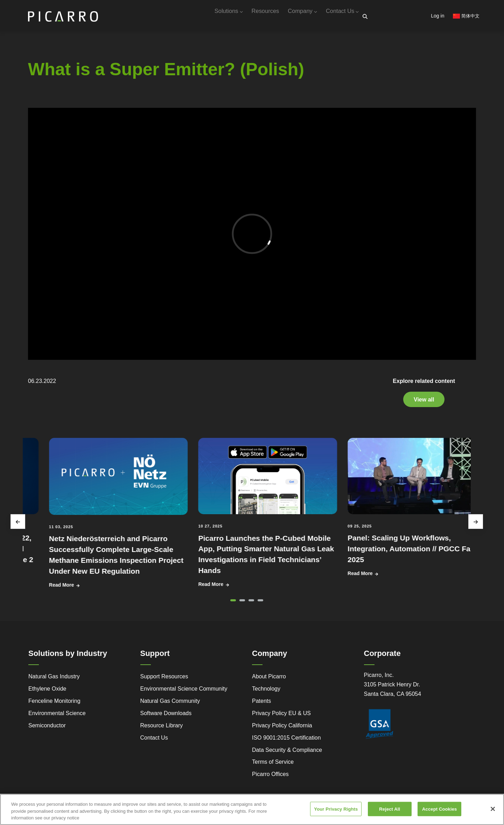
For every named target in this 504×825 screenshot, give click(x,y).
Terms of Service (273, 765)
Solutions (207, 17)
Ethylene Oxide (47, 691)
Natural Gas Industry (54, 679)
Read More (106, 588)
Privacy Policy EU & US (281, 716)
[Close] (493, 809)
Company (293, 17)
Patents (261, 704)
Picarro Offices (270, 777)
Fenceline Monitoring (54, 704)
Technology (266, 691)
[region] (252, 809)
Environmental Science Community (184, 691)
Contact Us (339, 17)
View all (424, 402)
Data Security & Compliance (287, 753)
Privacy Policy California (282, 728)
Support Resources (164, 679)
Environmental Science (57, 716)
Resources (250, 17)
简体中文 (466, 16)
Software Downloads (166, 716)
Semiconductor (47, 728)
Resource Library (162, 728)
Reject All (390, 809)
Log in (437, 16)
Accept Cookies (439, 809)
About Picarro (269, 679)
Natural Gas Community (170, 704)
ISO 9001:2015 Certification (286, 740)
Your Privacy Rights (336, 809)
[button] (233, 603)
